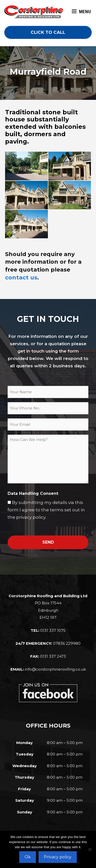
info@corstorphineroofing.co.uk (55, 669)
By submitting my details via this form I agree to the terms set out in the (46, 510)
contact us (21, 278)
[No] (90, 849)
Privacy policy (58, 857)
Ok (28, 857)
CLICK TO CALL (48, 32)
